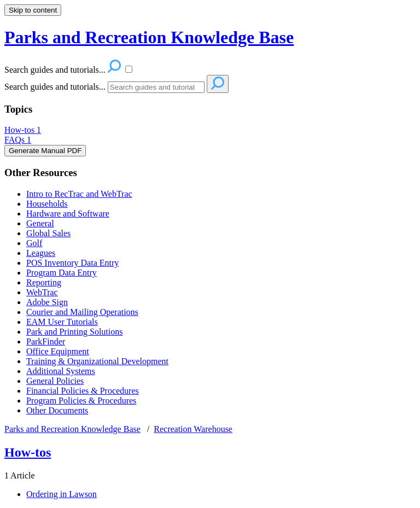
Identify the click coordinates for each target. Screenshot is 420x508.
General (40, 223)
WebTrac (42, 292)
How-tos (23, 130)
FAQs (18, 140)
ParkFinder (46, 341)
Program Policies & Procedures (81, 401)
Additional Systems (61, 371)
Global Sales (48, 233)
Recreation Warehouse (193, 429)
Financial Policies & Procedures (83, 391)
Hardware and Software (68, 214)
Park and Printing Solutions (74, 332)
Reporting (44, 282)
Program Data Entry (62, 273)
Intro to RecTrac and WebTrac (79, 194)
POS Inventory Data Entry (72, 263)
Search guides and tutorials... (55, 87)
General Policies (55, 381)
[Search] (156, 87)
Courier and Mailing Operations (82, 312)
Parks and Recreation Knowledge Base (72, 429)
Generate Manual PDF (45, 151)
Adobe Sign (47, 302)
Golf (34, 243)
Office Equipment (58, 351)
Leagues (41, 253)
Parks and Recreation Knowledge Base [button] (149, 37)
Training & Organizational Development (97, 361)
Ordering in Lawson (62, 494)
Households (47, 204)
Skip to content (33, 10)
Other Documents (57, 410)
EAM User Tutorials (62, 322)
